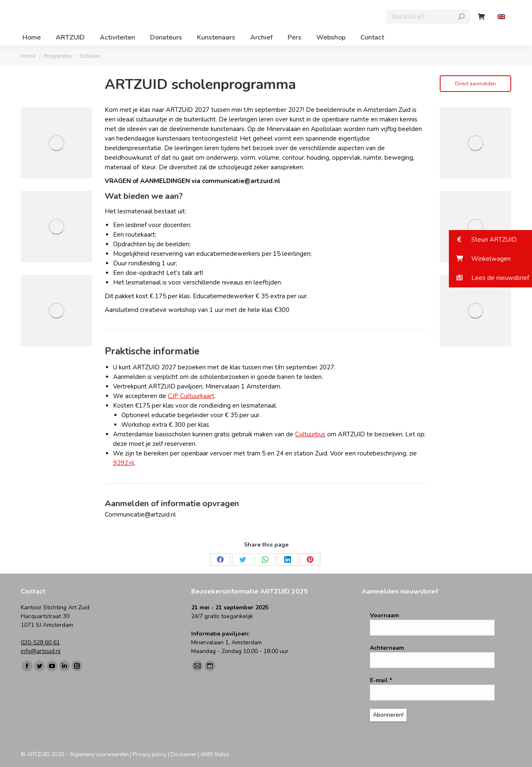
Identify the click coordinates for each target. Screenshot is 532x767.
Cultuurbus (310, 434)
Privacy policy (150, 755)
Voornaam (384, 615)
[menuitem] (502, 17)
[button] (490, 240)
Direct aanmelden (475, 84)
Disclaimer (183, 755)
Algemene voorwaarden (99, 755)
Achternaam (387, 648)
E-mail (381, 680)
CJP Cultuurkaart (191, 396)
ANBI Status (215, 755)
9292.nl (124, 463)
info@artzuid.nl (41, 651)
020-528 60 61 (40, 642)
